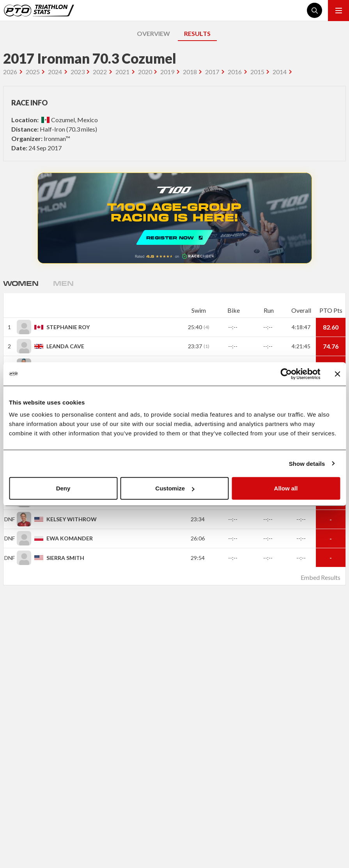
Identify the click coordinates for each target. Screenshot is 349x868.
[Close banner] (337, 374)
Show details (307, 463)
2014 (280, 72)
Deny (63, 488)
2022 (100, 72)
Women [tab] (21, 283)
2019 (167, 72)
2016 (235, 72)
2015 (257, 72)
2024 (55, 72)
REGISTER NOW (175, 218)
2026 (10, 72)
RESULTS (197, 33)
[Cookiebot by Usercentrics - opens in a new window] (286, 374)
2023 (78, 72)
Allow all (286, 488)
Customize (175, 488)
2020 (145, 72)
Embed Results (321, 577)
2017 (212, 72)
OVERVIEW (153, 33)
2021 (122, 72)
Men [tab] (63, 283)
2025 (33, 72)
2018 (190, 72)
